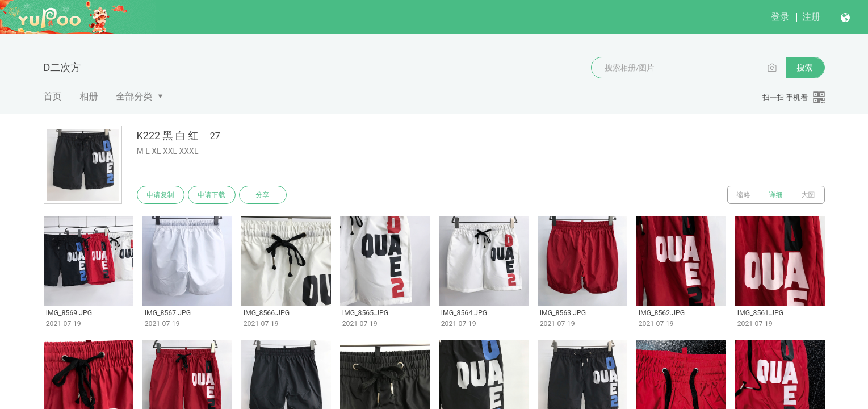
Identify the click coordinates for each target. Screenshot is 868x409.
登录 (780, 17)
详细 (776, 195)
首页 (53, 96)
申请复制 (161, 195)
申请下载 (212, 195)
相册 (89, 96)
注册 (811, 17)
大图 (808, 195)
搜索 (805, 68)
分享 (263, 195)
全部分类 (135, 96)
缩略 (744, 195)
